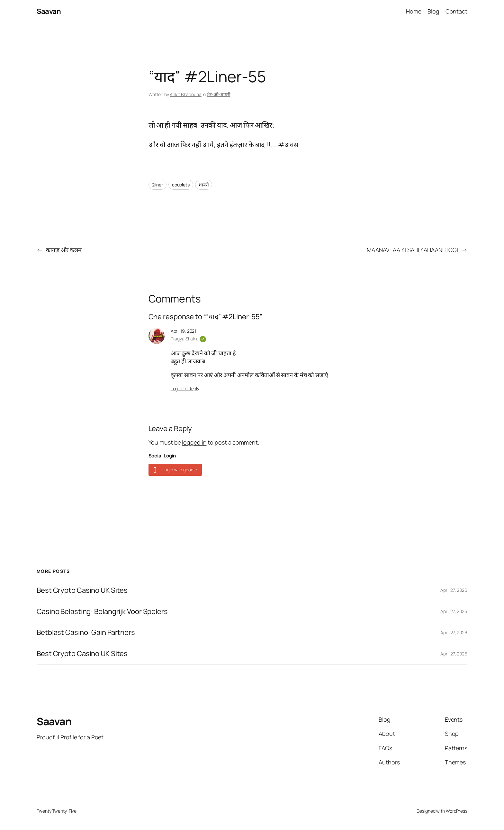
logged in (194, 442)
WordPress (457, 811)
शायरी (204, 185)
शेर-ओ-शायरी (218, 94)
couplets (181, 185)
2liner (157, 185)
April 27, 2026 (454, 590)
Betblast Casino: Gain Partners (86, 632)
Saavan (49, 11)
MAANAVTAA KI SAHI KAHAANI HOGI (412, 250)
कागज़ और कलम (64, 250)
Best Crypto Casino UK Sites (82, 590)
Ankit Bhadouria (186, 94)
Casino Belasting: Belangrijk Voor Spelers (102, 612)
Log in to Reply (185, 388)
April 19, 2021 (184, 331)
